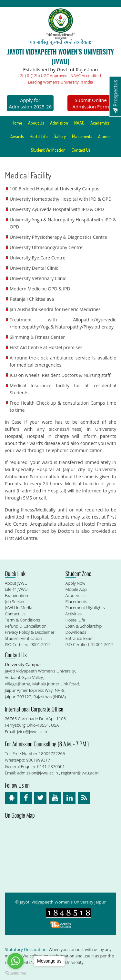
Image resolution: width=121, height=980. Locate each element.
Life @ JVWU (16, 589)
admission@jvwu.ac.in (38, 773)
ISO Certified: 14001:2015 (90, 644)
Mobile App (76, 589)
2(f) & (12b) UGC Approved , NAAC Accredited (60, 76)
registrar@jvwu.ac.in (80, 773)
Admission (59, 123)
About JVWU (16, 583)
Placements (82, 136)
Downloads (76, 632)
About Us (36, 123)
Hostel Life (39, 136)
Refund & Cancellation (26, 626)
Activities (74, 614)
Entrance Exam (80, 638)
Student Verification (48, 150)
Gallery (60, 136)
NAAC (79, 123)
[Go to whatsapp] (15, 961)
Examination (16, 595)
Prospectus (115, 96)
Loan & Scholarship (84, 626)
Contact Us (81, 150)
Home (17, 123)
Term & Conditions (22, 620)
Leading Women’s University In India (61, 82)
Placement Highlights (85, 608)
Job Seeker (15, 601)
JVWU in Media (19, 608)
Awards (17, 136)
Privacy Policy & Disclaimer (30, 632)
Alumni (104, 136)
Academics (100, 123)
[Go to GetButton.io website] (15, 973)
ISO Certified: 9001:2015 (28, 644)
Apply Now (76, 583)
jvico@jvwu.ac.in (32, 732)
